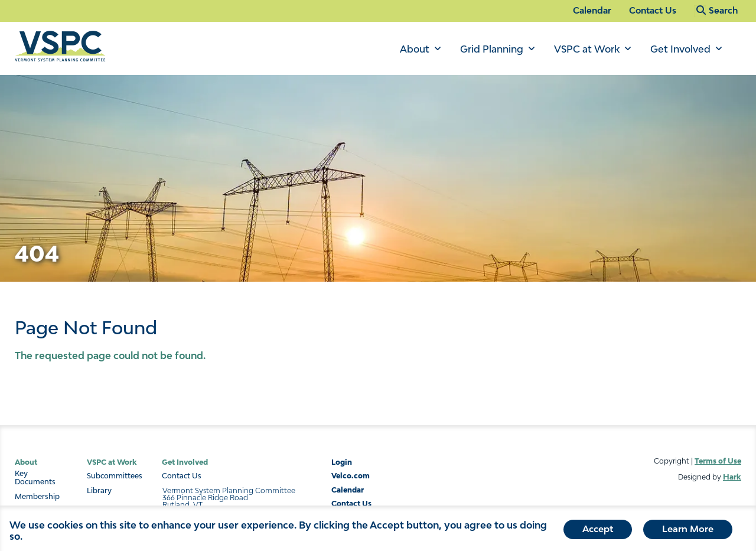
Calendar (592, 10)
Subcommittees (115, 476)
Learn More (688, 532)
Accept (598, 532)
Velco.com (351, 476)
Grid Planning (492, 49)
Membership (37, 497)
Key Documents (35, 478)
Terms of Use (718, 461)
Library (99, 491)
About (415, 49)
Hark (732, 477)
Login (342, 462)
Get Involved (680, 49)
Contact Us (653, 10)
